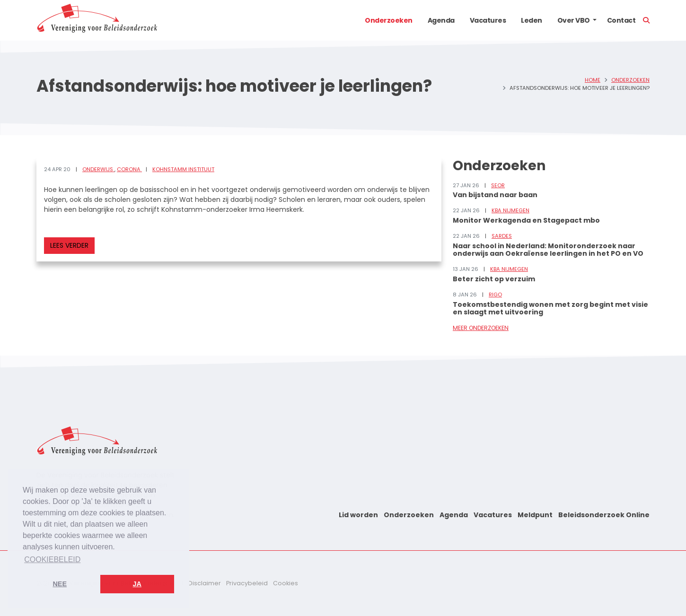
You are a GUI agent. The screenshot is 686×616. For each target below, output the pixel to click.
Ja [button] (137, 584)
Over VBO (574, 20)
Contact (621, 20)
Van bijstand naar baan (495, 195)
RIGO (495, 295)
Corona (129, 169)
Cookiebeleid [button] (52, 560)
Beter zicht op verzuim (494, 279)
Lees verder (69, 245)
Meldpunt (535, 515)
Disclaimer (205, 583)
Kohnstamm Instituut (183, 169)
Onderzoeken (389, 20)
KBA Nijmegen (510, 210)
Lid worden (358, 515)
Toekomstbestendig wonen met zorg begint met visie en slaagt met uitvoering (550, 308)
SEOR (498, 185)
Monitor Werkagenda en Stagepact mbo (526, 220)
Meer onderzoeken (481, 328)
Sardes (502, 236)
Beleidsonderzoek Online (604, 515)
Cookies (286, 583)
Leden (532, 20)
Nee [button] (60, 584)
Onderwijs (98, 169)
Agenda (441, 20)
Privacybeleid (247, 583)
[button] (595, 20)
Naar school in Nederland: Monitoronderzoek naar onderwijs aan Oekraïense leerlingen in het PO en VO (548, 250)
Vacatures (488, 20)
